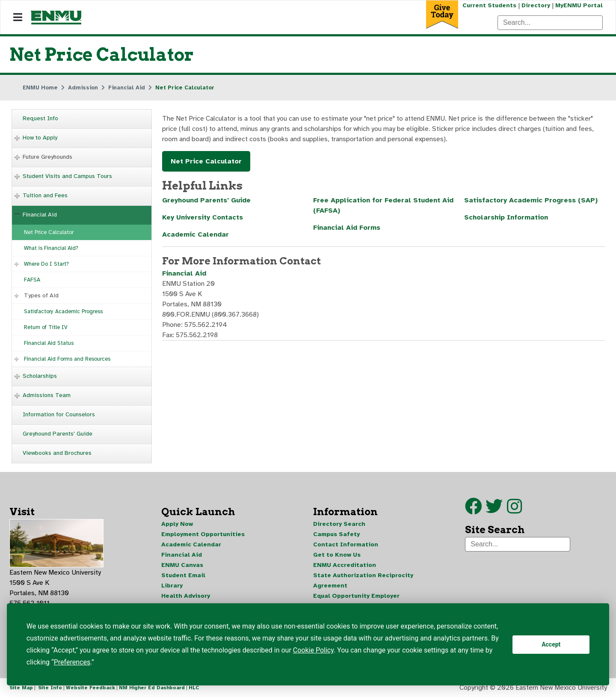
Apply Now (177, 524)
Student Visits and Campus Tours (67, 176)
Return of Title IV (46, 327)
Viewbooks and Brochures (57, 453)
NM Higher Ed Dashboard (152, 688)
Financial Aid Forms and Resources (67, 359)
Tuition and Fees (45, 195)
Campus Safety (336, 534)
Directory (536, 5)
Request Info (40, 118)
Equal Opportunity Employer (356, 596)
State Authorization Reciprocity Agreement (363, 580)
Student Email (183, 575)
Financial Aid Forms (347, 228)
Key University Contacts (203, 217)
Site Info (50, 688)
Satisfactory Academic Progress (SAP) (531, 200)
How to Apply (40, 138)
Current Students (489, 5)
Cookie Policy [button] (313, 650)
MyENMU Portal (579, 5)
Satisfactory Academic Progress (63, 311)
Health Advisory (186, 596)
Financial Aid (40, 215)
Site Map (21, 688)
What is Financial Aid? (51, 248)
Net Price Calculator (49, 232)
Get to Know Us (337, 555)
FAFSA (32, 280)
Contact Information (346, 544)
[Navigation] (18, 18)
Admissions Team (47, 395)
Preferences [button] (72, 662)
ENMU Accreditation (345, 565)
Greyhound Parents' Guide (58, 434)
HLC (194, 688)
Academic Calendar (195, 234)
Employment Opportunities (203, 534)
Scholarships (40, 376)
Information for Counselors (59, 414)
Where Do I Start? (46, 264)
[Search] (550, 23)
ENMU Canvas (182, 565)
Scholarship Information (506, 217)
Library (172, 586)
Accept (551, 644)
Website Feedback (90, 688)
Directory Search (339, 524)
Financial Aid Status (49, 343)
